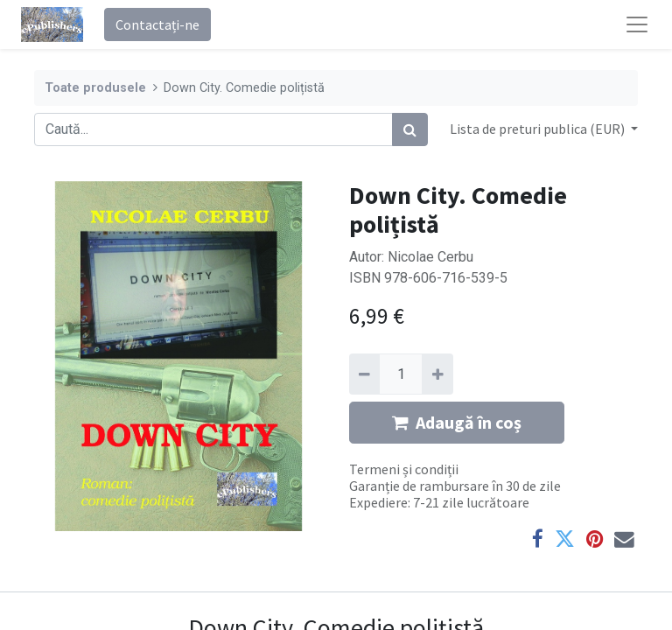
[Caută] (410, 129)
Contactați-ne (157, 24)
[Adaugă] (437, 374)
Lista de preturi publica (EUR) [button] (539, 129)
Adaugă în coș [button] (457, 422)
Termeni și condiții (404, 469)
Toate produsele (95, 88)
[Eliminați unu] (364, 374)
